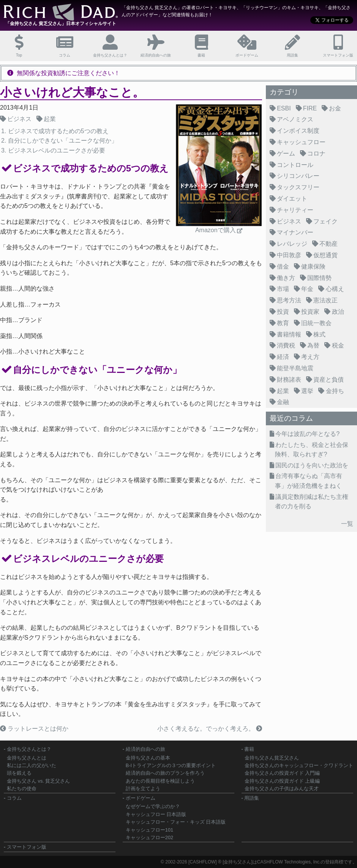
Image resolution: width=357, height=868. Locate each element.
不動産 (329, 244)
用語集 (252, 798)
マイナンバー (295, 232)
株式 (319, 334)
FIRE (310, 108)
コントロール (295, 165)
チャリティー (295, 210)
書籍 (249, 749)
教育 (283, 323)
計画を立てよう (143, 789)
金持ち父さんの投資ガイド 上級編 (282, 781)
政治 (338, 312)
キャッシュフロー (301, 142)
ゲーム (286, 153)
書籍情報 (289, 334)
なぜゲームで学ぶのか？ (153, 806)
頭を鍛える (19, 773)
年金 (307, 289)
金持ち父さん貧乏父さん (272, 758)
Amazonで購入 (216, 230)
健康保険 (313, 267)
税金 (338, 345)
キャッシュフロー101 (149, 830)
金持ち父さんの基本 (148, 758)
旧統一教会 (316, 323)
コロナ (316, 153)
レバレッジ (292, 244)
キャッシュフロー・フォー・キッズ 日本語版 (176, 822)
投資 (283, 312)
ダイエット (292, 199)
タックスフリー (298, 187)
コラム (14, 798)
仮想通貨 (325, 255)
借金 (283, 267)
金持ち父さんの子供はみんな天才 (282, 789)
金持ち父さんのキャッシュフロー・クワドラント (299, 765)
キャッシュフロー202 (149, 837)
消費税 (286, 345)
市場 (283, 289)
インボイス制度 (298, 131)
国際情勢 (319, 278)
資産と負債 (329, 380)
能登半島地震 (295, 368)
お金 (335, 108)
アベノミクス (295, 119)
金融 (283, 402)
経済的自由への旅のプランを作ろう (165, 773)
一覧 (347, 524)
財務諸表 (289, 380)
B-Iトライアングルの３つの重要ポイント (171, 765)
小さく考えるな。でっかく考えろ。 (207, 729)
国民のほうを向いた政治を (312, 465)
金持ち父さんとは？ (29, 749)
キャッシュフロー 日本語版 (156, 814)
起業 (50, 119)
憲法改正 (325, 300)
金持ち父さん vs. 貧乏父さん (38, 781)
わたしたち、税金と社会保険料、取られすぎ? (312, 450)
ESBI (284, 108)
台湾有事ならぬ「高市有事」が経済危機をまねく (309, 481)
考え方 (310, 357)
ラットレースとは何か (37, 729)
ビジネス (19, 119)
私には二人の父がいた (32, 765)
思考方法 (289, 300)
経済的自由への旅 (145, 749)
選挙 (307, 391)
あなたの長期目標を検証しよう (160, 781)
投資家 (310, 312)
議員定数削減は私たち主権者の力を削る (312, 502)
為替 (313, 345)
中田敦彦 (289, 255)
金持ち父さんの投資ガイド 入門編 (282, 773)
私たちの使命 (22, 789)
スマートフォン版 (27, 847)
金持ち (335, 391)
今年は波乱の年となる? (307, 434)
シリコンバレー (298, 176)
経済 (283, 357)
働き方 (286, 278)
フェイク (325, 221)
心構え (335, 289)
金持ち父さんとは (27, 758)
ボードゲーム (141, 798)
